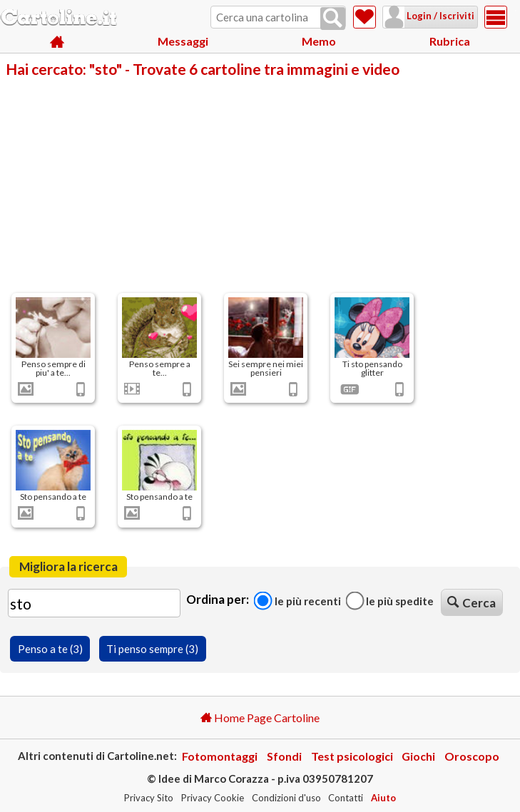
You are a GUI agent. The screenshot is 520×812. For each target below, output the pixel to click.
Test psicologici (352, 756)
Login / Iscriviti (422, 16)
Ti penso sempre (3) (152, 649)
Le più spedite (389, 601)
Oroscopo (472, 756)
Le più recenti (297, 601)
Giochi (418, 756)
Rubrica (450, 42)
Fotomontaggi (220, 756)
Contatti (346, 798)
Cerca (471, 603)
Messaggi (183, 42)
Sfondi (284, 756)
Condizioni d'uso (286, 798)
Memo (319, 42)
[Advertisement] (260, 184)
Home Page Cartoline (260, 718)
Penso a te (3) (50, 649)
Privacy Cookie (213, 798)
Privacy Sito (149, 798)
